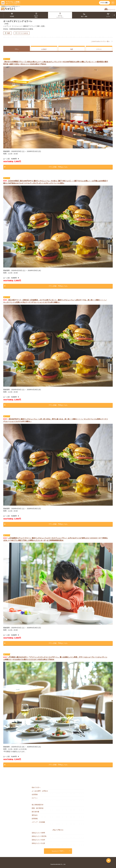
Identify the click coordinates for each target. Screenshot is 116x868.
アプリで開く (104, 3)
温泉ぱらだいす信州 (38, 840)
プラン (17, 49)
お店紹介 (44, 49)
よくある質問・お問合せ (40, 791)
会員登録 (35, 794)
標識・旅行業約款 (38, 808)
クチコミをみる (23, 33)
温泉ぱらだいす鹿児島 (39, 836)
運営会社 (35, 815)
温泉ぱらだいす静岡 (38, 833)
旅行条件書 (35, 812)
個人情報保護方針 (38, 805)
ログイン (35, 798)
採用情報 (35, 819)
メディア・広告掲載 (38, 822)
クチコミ (99, 49)
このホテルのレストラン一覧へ (100, 41)
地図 (8, 33)
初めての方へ (36, 787)
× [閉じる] (113, 3)
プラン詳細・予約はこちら (58, 167)
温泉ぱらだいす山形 (38, 843)
